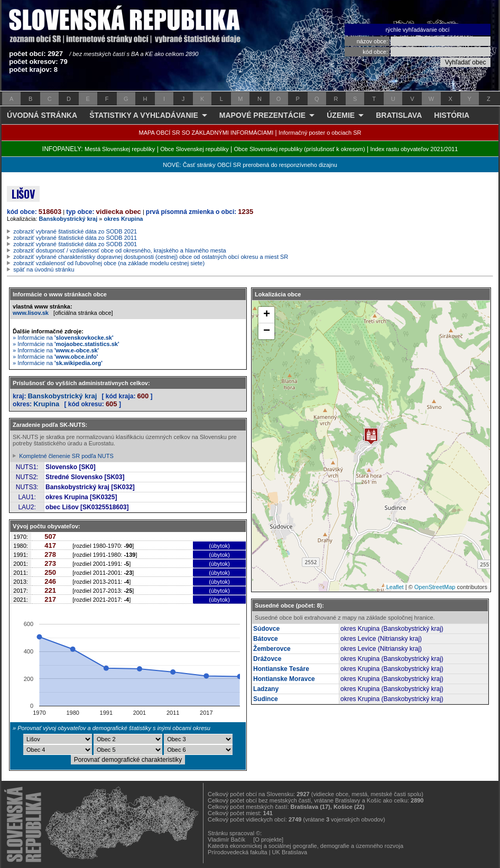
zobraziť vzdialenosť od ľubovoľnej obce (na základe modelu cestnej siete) (109, 263)
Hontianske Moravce (284, 679)
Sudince (266, 699)
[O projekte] (268, 839)
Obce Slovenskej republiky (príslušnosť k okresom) (300, 149)
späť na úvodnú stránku (44, 269)
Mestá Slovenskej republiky (120, 149)
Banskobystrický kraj (68, 219)
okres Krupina (124, 219)
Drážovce (267, 659)
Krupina (46, 404)
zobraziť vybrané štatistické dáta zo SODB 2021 (75, 231)
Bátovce (266, 639)
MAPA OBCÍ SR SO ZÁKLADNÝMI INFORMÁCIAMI (206, 133)
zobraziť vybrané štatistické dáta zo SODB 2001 (75, 244)
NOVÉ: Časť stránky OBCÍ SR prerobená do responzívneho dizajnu (250, 165)
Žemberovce (272, 649)
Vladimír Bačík (226, 839)
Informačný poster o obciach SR (320, 133)
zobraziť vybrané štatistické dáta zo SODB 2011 (75, 238)
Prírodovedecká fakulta (238, 852)
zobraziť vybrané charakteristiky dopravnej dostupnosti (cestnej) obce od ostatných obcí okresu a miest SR (151, 257)
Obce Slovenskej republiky (195, 149)
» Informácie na (63, 338)
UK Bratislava (290, 852)
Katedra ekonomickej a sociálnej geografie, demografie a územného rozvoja (305, 846)
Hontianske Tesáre (281, 669)
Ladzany (266, 689)
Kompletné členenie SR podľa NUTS (66, 456)
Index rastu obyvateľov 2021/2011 (414, 149)
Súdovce (266, 629)
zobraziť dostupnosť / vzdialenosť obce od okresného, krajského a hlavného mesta (120, 250)
